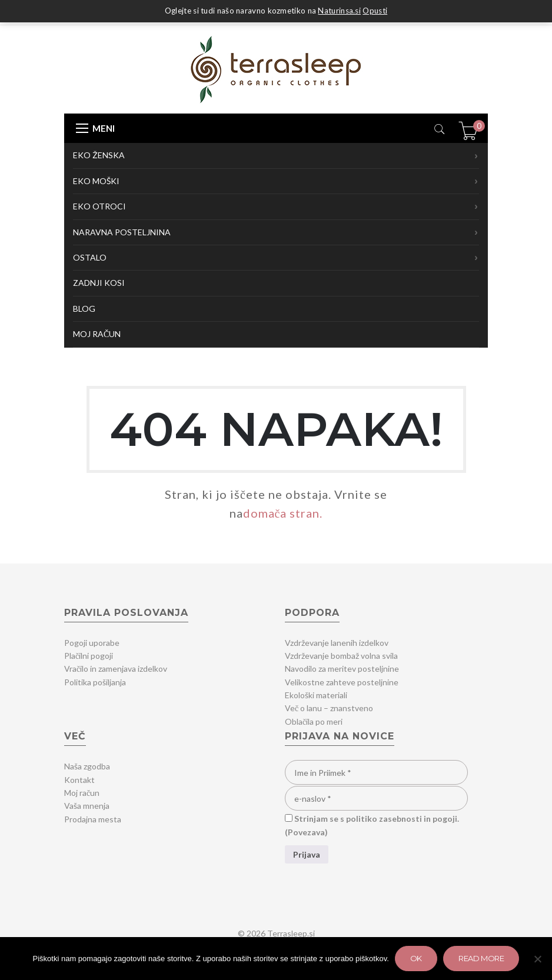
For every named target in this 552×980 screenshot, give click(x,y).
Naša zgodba (87, 766)
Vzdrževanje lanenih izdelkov (337, 643)
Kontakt (79, 780)
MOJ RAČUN (97, 334)
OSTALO (276, 258)
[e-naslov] (376, 798)
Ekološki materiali (316, 695)
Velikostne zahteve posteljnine (342, 682)
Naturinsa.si (339, 11)
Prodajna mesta (93, 819)
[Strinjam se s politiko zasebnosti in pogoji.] (289, 818)
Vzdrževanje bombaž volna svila (341, 656)
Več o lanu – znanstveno (329, 708)
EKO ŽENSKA (276, 156)
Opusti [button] (375, 11)
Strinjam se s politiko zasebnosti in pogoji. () (372, 825)
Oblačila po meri (314, 721)
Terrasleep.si (291, 933)
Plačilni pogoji (89, 656)
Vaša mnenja (87, 806)
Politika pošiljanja (95, 682)
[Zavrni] (537, 959)
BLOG (84, 309)
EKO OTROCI (276, 206)
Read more (481, 958)
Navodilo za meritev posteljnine (342, 669)
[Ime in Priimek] (376, 772)
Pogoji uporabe (92, 643)
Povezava (306, 832)
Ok (416, 958)
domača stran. (283, 513)
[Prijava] (307, 854)
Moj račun (82, 793)
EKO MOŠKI (276, 181)
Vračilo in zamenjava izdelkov (116, 669)
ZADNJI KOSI (99, 283)
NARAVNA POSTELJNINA (276, 232)
